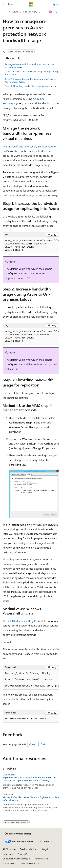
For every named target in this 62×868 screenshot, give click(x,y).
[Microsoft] (31, 4)
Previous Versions (29, 849)
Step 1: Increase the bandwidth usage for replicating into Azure (31, 73)
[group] (31, 246)
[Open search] (48, 4)
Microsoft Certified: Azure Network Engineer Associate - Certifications (31, 799)
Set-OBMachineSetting (21, 621)
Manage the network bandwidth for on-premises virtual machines (30, 66)
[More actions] (56, 12)
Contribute (8, 854)
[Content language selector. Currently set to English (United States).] (18, 834)
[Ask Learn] (50, 12)
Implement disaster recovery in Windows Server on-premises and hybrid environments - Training (30, 779)
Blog (44, 849)
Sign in (56, 4)
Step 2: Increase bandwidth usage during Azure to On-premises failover (31, 80)
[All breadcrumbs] (6, 12)
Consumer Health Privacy (15, 859)
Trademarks (8, 863)
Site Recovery (30, 12)
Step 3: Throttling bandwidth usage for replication (31, 86)
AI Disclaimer (9, 849)
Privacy (21, 854)
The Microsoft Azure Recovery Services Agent (29, 146)
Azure (15, 12)
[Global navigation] (3, 4)
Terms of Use (41, 859)
